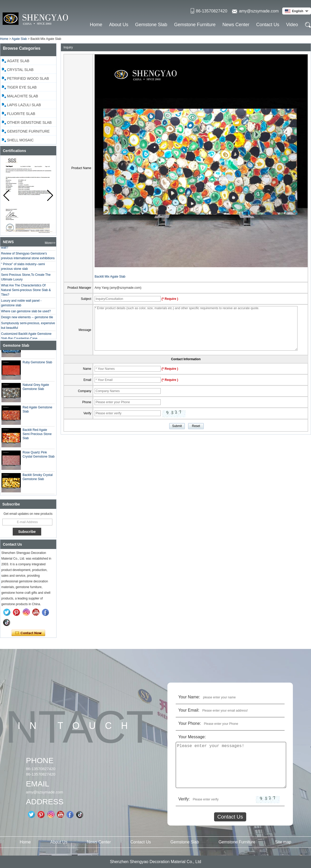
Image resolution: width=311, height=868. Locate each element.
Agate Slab (19, 39)
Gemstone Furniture (195, 25)
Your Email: (189, 710)
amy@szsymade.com (259, 11)
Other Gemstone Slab (29, 122)
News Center (236, 25)
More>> (50, 243)
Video (292, 25)
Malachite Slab (23, 96)
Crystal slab (20, 70)
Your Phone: (190, 723)
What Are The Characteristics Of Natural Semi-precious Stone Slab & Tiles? (26, 292)
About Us (119, 25)
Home (96, 25)
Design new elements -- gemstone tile (27, 319)
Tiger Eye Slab (22, 87)
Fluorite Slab (21, 114)
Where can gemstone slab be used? (26, 313)
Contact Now (28, 633)
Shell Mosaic (20, 140)
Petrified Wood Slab (28, 78)
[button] (50, 196)
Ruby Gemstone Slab (37, 364)
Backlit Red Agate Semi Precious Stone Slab (37, 436)
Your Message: (192, 737)
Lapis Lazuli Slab (24, 105)
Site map (283, 842)
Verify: (184, 799)
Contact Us (268, 25)
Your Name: (189, 697)
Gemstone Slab (151, 25)
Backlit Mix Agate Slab (110, 277)
